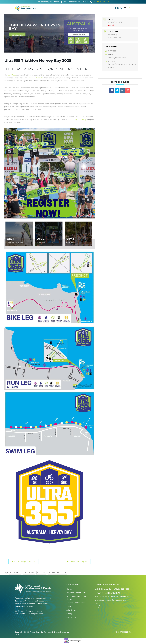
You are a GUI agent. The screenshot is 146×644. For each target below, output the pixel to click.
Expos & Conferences (76, 603)
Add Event (71, 610)
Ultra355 (41, 573)
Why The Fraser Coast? (76, 593)
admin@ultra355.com (117, 58)
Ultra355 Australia (57, 573)
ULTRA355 (12, 75)
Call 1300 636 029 (100, 2)
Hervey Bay (15, 573)
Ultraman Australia (35, 78)
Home (69, 589)
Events (69, 606)
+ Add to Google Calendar (23, 561)
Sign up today (80, 120)
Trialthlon (29, 573)
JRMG (17, 635)
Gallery (69, 614)
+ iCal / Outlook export (77, 561)
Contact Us (71, 617)
